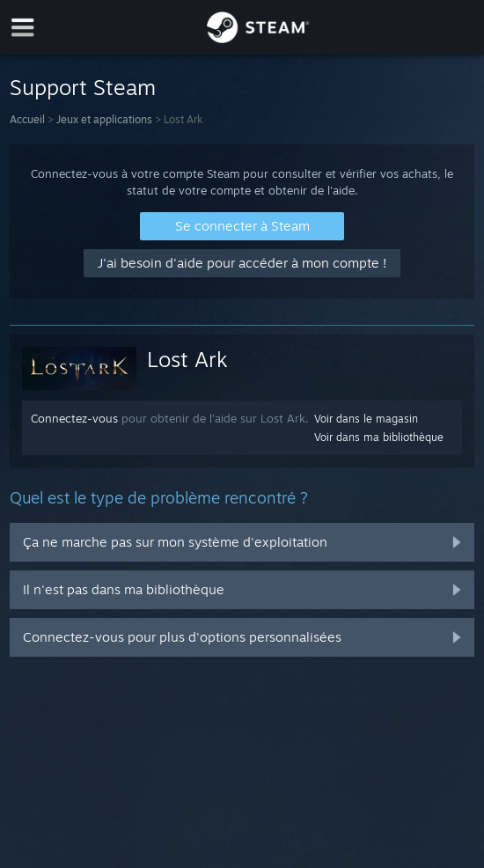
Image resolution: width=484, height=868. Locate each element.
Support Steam (83, 87)
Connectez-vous (74, 418)
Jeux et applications (104, 119)
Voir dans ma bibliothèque (379, 437)
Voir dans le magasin (366, 419)
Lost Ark (187, 359)
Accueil (27, 119)
